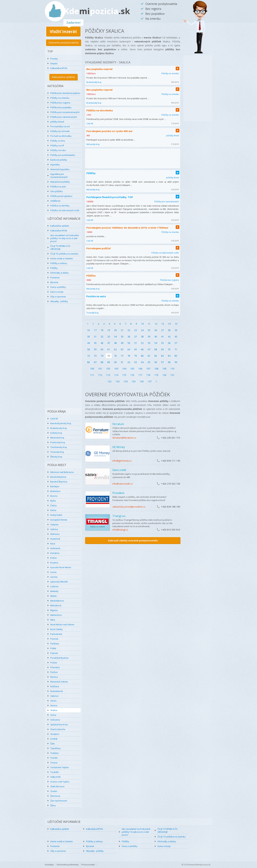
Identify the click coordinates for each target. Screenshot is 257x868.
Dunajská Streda (59, 520)
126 (142, 381)
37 (136, 337)
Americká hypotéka (60, 169)
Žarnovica (55, 796)
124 (126, 381)
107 (148, 369)
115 (124, 375)
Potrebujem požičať (99, 248)
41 (162, 337)
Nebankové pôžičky (60, 182)
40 (156, 337)
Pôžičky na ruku (58, 150)
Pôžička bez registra (60, 103)
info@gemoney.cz (122, 461)
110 (172, 369)
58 (89, 349)
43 (176, 337)
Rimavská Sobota (59, 682)
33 (109, 337)
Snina (53, 715)
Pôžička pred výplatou (61, 196)
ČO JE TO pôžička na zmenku (64, 254)
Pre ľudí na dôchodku (61, 136)
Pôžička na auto (58, 187)
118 (148, 375)
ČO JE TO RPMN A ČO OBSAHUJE (60, 247)
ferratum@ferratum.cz (124, 438)
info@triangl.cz (120, 530)
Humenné (55, 539)
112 (100, 375)
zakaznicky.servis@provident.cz (129, 507)
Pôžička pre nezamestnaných (65, 112)
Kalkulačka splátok (63, 77)
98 (169, 362)
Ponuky (54, 59)
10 (142, 324)
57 (176, 343)
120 (164, 375)
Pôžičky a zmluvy (59, 263)
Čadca (53, 505)
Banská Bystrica (58, 477)
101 (100, 369)
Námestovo (56, 615)
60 (102, 349)
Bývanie (54, 282)
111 (92, 375)
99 (176, 362)
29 (176, 330)
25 (149, 330)
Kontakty (49, 865)
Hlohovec (55, 534)
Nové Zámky (57, 629)
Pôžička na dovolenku (100, 110)
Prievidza (55, 667)
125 (134, 381)
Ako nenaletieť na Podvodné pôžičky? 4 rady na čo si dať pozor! (65, 238)
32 (102, 337)
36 (129, 337)
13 (163, 324)
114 (116, 375)
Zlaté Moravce (57, 786)
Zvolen (54, 791)
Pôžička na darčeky (60, 206)
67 (149, 349)
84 (169, 356)
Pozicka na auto (96, 296)
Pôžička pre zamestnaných (64, 117)
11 (149, 324)
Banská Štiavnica (59, 482)
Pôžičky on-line (58, 141)
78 (129, 356)
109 (164, 369)
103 (116, 369)
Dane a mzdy (57, 292)
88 (102, 362)
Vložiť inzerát (63, 31)
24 (142, 330)
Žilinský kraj (56, 457)
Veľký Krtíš (55, 777)
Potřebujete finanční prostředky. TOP (110, 197)
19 (109, 330)
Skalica (54, 710)
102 (108, 369)
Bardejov (55, 486)
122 (109, 381)
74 (102, 356)
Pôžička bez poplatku (61, 107)
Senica (54, 705)
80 (142, 356)
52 (142, 343)
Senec (53, 701)
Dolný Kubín (56, 515)
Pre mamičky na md (60, 126)
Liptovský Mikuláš (59, 582)
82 (156, 356)
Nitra (53, 620)
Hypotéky (55, 165)
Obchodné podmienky (68, 865)
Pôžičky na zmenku (60, 98)
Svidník (54, 739)
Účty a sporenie (58, 297)
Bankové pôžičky (59, 160)
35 (122, 337)
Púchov (54, 672)
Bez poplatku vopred (99, 69)
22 (129, 330)
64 (129, 349)
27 (162, 330)
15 (176, 324)
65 (136, 349)
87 (95, 362)
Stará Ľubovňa (58, 729)
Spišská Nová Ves (59, 724)
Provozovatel (88, 865)
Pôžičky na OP (57, 145)
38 (142, 337)
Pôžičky (54, 268)
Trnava (54, 763)
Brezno (54, 496)
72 (89, 356)
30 (89, 337)
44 (89, 343)
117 (140, 375)
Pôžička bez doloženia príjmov (65, 93)
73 (95, 356)
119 (156, 375)
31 (95, 337)
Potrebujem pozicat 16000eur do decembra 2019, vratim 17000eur (127, 228)
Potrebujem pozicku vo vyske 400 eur (109, 131)
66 (142, 349)
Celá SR (54, 419)
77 (122, 356)
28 (169, 330)
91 (122, 362)
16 (89, 330)
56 (169, 343)
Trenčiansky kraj (59, 447)
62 (115, 349)
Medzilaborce (57, 601)
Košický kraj (56, 433)
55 (162, 343)
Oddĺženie (55, 201)
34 (115, 337)
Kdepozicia (97, 11)
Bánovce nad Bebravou (62, 472)
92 (129, 362)
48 (115, 343)
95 (149, 362)
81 (149, 356)
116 (132, 375)
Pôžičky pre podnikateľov (63, 155)
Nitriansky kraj (93, 144)
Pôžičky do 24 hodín (60, 131)
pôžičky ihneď (57, 122)
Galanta (54, 524)
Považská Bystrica (59, 658)
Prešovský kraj (58, 442)
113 (108, 375)
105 (132, 369)
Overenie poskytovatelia (63, 43)
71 (176, 349)
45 (95, 343)
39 (149, 337)
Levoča (54, 577)
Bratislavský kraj (59, 428)
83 (162, 356)
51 (136, 343)
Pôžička (91, 276)
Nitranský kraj (57, 438)
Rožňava (55, 686)
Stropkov (55, 734)
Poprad (54, 653)
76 (115, 356)
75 (109, 356)
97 (162, 362)
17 (95, 330)
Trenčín (54, 758)
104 (124, 369)
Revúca (54, 677)
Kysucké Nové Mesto (61, 567)
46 (102, 343)
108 (156, 369)
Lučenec (54, 586)
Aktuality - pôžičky (59, 301)
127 (150, 381)
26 (156, 330)
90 (115, 362)
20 (115, 330)
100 (92, 369)
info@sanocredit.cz (123, 484)
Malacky (54, 591)
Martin (54, 596)
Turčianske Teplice (60, 767)
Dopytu (54, 63)
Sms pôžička (56, 191)
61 (109, 349)
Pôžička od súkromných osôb (65, 210)
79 (136, 356)
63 (122, 349)
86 (89, 362)
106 (140, 369)
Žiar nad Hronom (59, 801)
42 (169, 337)
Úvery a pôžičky (58, 287)
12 (156, 324)
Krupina (54, 563)
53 (149, 343)
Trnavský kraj (57, 452)
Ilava (53, 544)
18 (102, 330)
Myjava (54, 610)
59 (95, 349)
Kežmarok (55, 548)
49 (122, 343)
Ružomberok (57, 691)
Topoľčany (55, 748)
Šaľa (52, 744)
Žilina (53, 805)
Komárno (55, 553)
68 (156, 349)
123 (118, 381)
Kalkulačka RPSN (59, 68)
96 (156, 362)
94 (142, 362)
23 (136, 330)
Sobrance (55, 720)
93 (136, 362)
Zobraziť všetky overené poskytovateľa (133, 540)
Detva (53, 510)
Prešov (54, 663)
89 (109, 362)
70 (169, 349)
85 (176, 356)
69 (162, 349)
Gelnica (54, 529)
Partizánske (56, 634)
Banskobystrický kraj (61, 423)
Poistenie (55, 278)
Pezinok (54, 639)
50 (129, 343)
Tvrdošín (55, 772)
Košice (54, 558)
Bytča (53, 501)
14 (169, 324)
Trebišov (55, 753)
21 (122, 330)
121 (172, 375)
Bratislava (55, 491)
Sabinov (54, 696)
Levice (53, 572)
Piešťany (55, 644)
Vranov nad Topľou (60, 782)
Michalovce (56, 605)
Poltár (53, 648)
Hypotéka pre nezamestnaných (59, 176)
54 (156, 343)
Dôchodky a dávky (59, 273)
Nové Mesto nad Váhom (62, 624)
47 (109, 343)
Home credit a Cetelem (62, 258)
